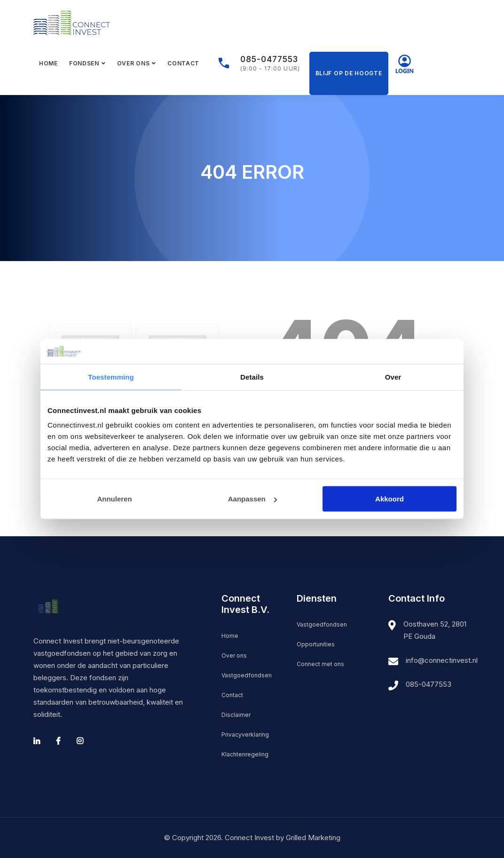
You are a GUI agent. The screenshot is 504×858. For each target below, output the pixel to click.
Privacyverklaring (245, 735)
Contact (183, 63)
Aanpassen (252, 499)
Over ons (134, 63)
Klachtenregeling (245, 754)
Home (48, 63)
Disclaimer (236, 715)
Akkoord (390, 499)
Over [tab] (393, 377)
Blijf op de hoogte (349, 73)
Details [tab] (252, 377)
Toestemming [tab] (111, 377)
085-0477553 (269, 59)
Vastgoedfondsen (247, 675)
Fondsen (84, 63)
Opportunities (316, 644)
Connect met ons (320, 664)
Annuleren (114, 499)
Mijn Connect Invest (405, 64)
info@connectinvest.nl (442, 660)
